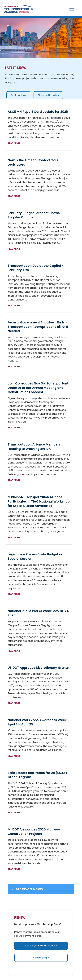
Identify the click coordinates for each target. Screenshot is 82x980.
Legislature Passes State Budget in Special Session (35, 556)
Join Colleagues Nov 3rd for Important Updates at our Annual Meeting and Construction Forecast (38, 388)
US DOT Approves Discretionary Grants (38, 668)
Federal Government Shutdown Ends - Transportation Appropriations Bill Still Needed (38, 327)
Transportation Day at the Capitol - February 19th (36, 268)
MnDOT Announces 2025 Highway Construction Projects (34, 832)
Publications (18, 95)
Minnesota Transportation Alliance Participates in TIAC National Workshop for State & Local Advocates (39, 501)
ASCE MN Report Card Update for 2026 (38, 112)
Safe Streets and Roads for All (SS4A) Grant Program (37, 775)
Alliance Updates (48, 95)
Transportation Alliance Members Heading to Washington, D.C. (34, 447)
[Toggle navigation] (72, 9)
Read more (14, 143)
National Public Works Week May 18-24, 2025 (39, 613)
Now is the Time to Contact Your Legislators (33, 162)
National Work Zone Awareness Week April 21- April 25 (37, 722)
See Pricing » (41, 958)
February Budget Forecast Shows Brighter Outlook (34, 215)
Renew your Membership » (41, 946)
